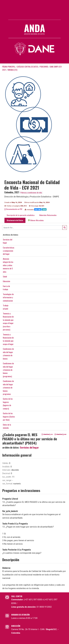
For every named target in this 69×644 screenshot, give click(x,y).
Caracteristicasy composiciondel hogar (9, 251)
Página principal (9, 67)
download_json (60, 434)
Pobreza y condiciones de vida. (31, 193)
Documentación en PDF (13, 209)
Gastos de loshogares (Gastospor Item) (9, 417)
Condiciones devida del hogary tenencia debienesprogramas (8, 388)
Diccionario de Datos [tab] (15, 220)
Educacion (6, 281)
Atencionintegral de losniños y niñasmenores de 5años (8, 265)
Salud (5, 276)
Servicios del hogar (29, 448)
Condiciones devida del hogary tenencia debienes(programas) (8, 370)
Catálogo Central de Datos (27, 67)
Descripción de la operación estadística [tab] (21, 215)
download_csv (47, 434)
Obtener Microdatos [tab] (36, 220)
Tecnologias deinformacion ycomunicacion (8, 297)
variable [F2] (12, 70)
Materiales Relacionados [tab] (48, 215)
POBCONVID (44, 67)
